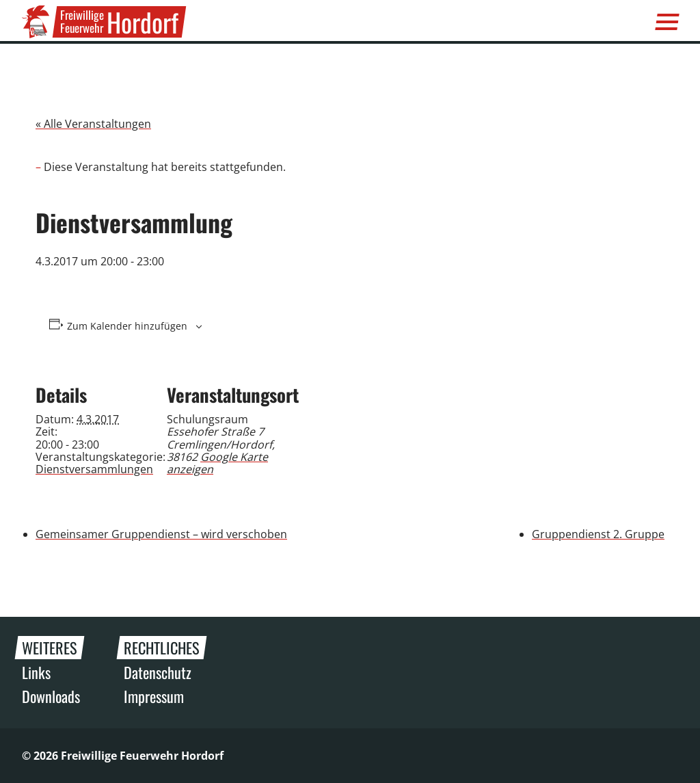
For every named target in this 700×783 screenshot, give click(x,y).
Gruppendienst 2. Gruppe (598, 534)
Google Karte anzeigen (217, 463)
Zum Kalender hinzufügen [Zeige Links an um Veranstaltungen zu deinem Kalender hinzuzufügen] (127, 326)
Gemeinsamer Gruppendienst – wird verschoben (161, 534)
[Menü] (667, 22)
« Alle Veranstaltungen (93, 124)
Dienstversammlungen (94, 469)
